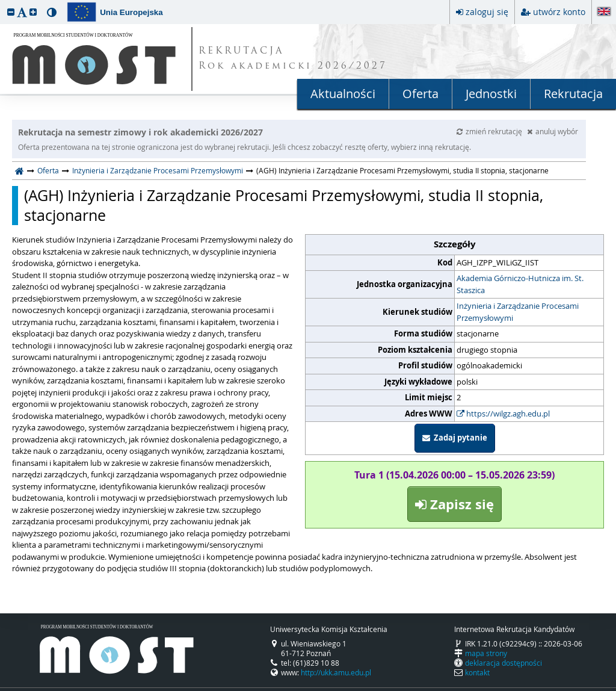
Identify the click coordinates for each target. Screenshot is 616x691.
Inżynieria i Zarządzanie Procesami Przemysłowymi (158, 170)
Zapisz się (454, 504)
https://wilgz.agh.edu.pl (503, 414)
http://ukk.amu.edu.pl (336, 672)
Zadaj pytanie (455, 438)
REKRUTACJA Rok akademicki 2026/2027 (293, 59)
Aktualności (343, 94)
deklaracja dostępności (504, 663)
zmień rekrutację (490, 131)
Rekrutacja (573, 94)
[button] (11, 12)
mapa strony (486, 653)
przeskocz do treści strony (3, 3)
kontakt (477, 672)
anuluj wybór (553, 131)
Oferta (420, 94)
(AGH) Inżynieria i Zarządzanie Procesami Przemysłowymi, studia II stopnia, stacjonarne (284, 206)
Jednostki (491, 94)
